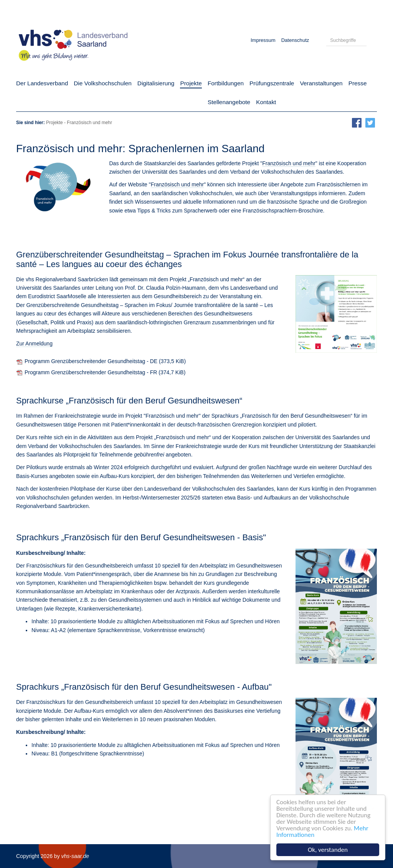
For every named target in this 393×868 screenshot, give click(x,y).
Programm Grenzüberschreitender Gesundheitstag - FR (105, 372)
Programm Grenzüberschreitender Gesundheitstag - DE (105, 361)
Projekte (54, 123)
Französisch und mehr (289, 163)
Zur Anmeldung (34, 344)
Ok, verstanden (328, 850)
